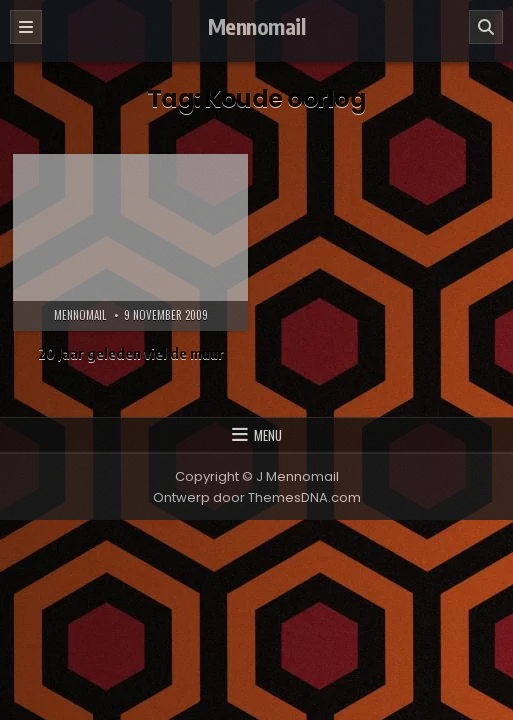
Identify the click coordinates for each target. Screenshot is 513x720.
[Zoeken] (486, 27)
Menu (268, 435)
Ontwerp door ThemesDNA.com (257, 497)
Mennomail (257, 26)
